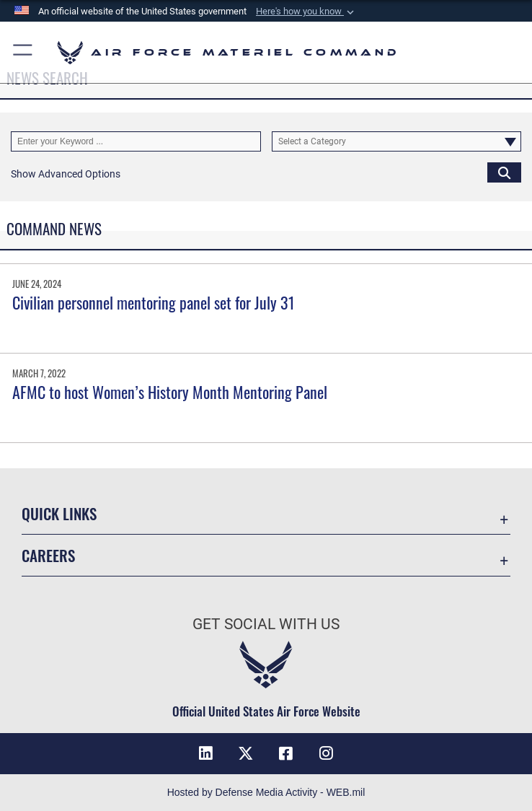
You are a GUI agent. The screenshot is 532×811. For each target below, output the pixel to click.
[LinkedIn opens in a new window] (205, 753)
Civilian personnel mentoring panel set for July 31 (154, 302)
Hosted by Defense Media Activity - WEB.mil (266, 792)
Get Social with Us (266, 624)
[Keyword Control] (136, 141)
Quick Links (59, 513)
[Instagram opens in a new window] (327, 753)
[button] (306, 12)
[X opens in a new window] (246, 753)
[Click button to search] (504, 172)
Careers (48, 555)
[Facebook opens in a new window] (286, 753)
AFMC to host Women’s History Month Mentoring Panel (170, 392)
